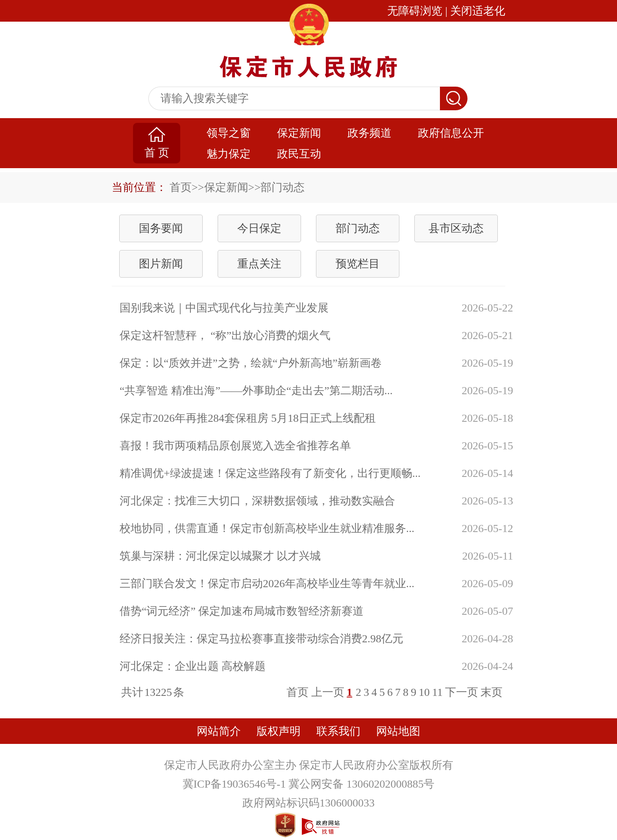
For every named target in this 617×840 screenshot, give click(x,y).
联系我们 (338, 731)
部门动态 (358, 228)
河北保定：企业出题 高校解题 (193, 666)
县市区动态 (456, 228)
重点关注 (259, 264)
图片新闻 (161, 264)
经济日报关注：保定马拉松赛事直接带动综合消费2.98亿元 (261, 639)
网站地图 (398, 731)
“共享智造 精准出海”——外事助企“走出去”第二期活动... (256, 390)
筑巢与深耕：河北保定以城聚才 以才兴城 (220, 556)
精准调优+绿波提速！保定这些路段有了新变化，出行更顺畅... (270, 473)
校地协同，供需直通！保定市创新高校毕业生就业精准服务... (267, 528)
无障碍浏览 (415, 11)
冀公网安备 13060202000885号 (361, 784)
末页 (491, 692)
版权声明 (279, 731)
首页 (181, 187)
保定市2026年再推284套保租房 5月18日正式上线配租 (248, 418)
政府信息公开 (451, 133)
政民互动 (299, 154)
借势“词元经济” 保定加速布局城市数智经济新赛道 (242, 611)
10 (424, 692)
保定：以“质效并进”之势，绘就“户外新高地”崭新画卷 (251, 363)
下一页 (462, 692)
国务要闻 (161, 228)
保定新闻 (299, 133)
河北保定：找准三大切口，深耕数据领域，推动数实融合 (257, 501)
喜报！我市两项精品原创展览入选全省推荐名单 (235, 446)
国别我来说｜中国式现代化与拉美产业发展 (224, 308)
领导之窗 (229, 133)
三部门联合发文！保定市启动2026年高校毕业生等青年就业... (267, 583)
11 (437, 692)
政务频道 (369, 133)
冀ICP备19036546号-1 (236, 784)
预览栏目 (358, 264)
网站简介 (219, 731)
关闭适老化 (478, 11)
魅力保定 (229, 154)
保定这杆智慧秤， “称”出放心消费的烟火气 (225, 335)
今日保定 (259, 228)
